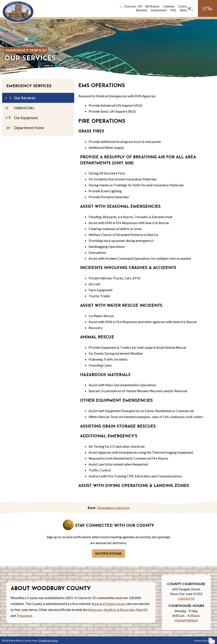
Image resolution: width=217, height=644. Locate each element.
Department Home (25, 128)
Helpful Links (20, 108)
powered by (205, 641)
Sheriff (142, 610)
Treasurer (24, 615)
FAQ (173, 10)
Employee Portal (49, 641)
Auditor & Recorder (120, 610)
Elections (142, 10)
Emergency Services (26, 51)
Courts (182, 6)
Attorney (95, 610)
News (183, 10)
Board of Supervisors (109, 604)
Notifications (108, 553)
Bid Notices (152, 6)
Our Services (20, 98)
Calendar (169, 6)
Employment (159, 10)
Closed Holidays (186, 620)
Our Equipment (22, 118)
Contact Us (186, 598)
